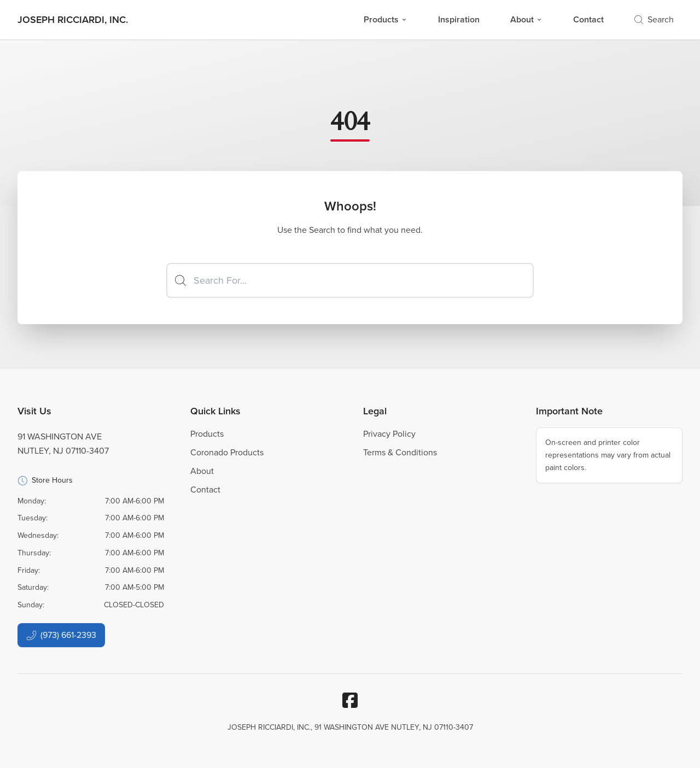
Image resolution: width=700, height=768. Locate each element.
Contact (588, 19)
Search (654, 19)
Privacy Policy (389, 434)
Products (386, 19)
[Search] (350, 280)
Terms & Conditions (400, 452)
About (526, 19)
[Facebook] (350, 700)
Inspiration (459, 19)
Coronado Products (227, 452)
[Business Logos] (73, 20)
